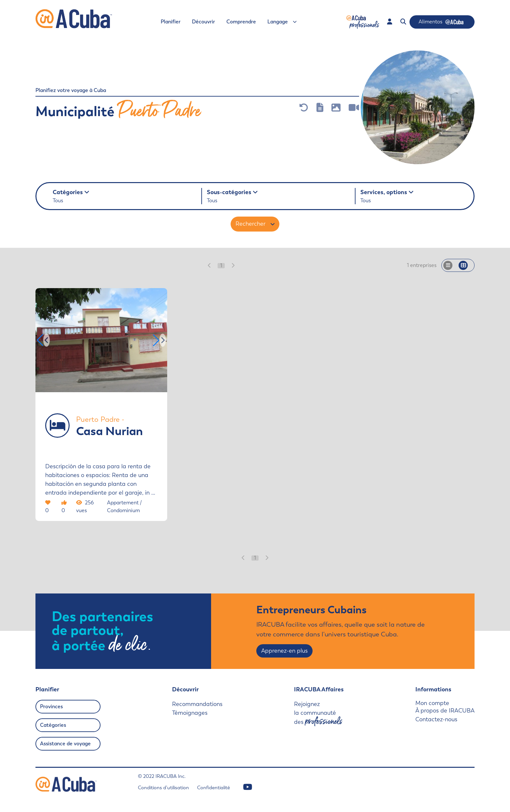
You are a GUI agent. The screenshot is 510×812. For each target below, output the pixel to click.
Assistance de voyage (65, 744)
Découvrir (203, 22)
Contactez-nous (436, 719)
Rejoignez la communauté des (318, 713)
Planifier (171, 22)
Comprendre (241, 22)
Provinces (51, 706)
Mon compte (432, 703)
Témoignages (190, 713)
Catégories (53, 725)
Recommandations (197, 704)
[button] (159, 340)
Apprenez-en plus (284, 651)
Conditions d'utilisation (163, 788)
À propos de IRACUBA (445, 711)
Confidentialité (214, 788)
